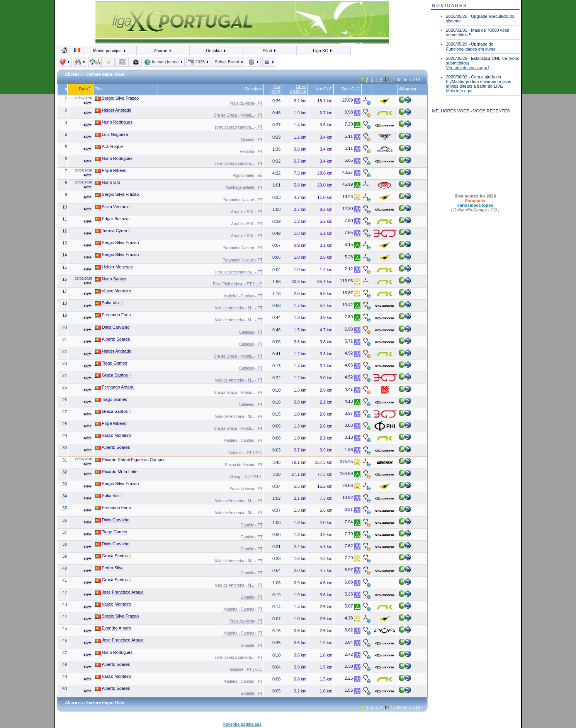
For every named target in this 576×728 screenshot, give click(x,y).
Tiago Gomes (111, 363)
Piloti (270, 51)
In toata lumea (164, 62)
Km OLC (324, 89)
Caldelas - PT (251, 332)
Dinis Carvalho (112, 327)
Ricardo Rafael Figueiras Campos (130, 460)
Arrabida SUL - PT (247, 212)
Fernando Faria (113, 315)
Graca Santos (114, 375)
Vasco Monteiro (113, 291)
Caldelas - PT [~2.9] (245, 453)
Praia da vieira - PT (246, 103)
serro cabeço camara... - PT (239, 127)
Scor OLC (350, 89)
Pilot (99, 89)
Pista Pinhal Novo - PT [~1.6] (238, 284)
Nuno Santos (111, 279)
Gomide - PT (252, 525)
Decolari (216, 51)
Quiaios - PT (252, 140)
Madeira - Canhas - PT (243, 296)
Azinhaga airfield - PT (244, 188)
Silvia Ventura (114, 207)
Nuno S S (108, 182)
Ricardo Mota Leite (116, 472)
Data (85, 89)
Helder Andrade (113, 110)
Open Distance (298, 89)
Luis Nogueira (112, 135)
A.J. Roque (109, 147)
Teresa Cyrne (113, 231)
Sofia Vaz (110, 303)
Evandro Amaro (113, 628)
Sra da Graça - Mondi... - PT (238, 115)
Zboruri (163, 51)
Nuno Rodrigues (114, 122)
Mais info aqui (459, 91)
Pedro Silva (109, 568)
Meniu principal (110, 51)
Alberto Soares (113, 339)
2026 (199, 62)
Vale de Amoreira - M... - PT (239, 308)
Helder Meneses (114, 267)
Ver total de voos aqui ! (468, 68)
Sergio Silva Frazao (117, 98)
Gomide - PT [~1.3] (246, 669)
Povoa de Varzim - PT (244, 465)
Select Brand (229, 62)
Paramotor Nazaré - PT (242, 200)
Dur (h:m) (275, 89)
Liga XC (323, 51)
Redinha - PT (251, 152)
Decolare (253, 89)
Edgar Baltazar (113, 219)
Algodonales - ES (247, 176)
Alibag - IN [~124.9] (246, 477)
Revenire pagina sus (242, 724)
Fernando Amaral (115, 387)
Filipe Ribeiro (111, 171)
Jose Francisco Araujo (119, 592)
